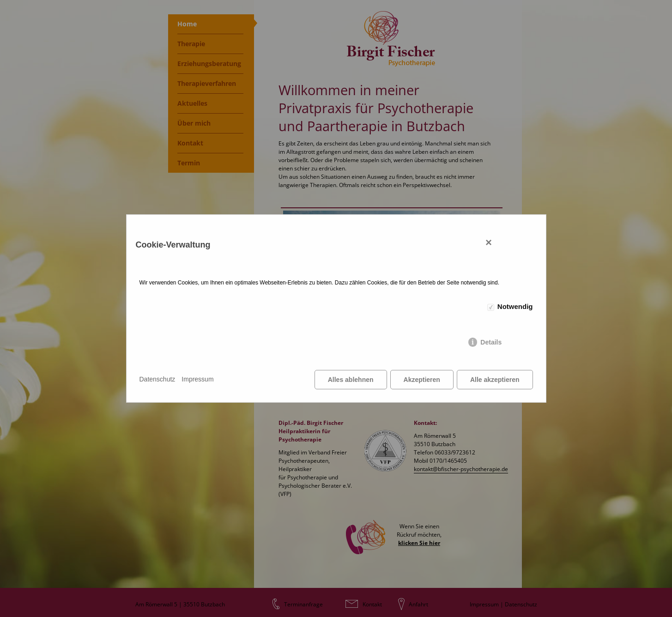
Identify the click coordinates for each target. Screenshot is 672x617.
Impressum (197, 379)
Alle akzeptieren (495, 380)
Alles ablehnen (351, 380)
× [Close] (489, 242)
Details (491, 342)
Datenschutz (157, 379)
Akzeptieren (422, 380)
